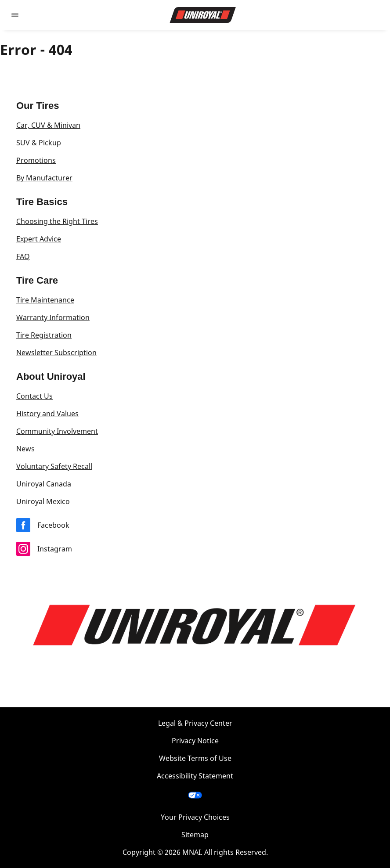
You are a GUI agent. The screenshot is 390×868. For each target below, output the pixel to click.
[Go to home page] (203, 15)
